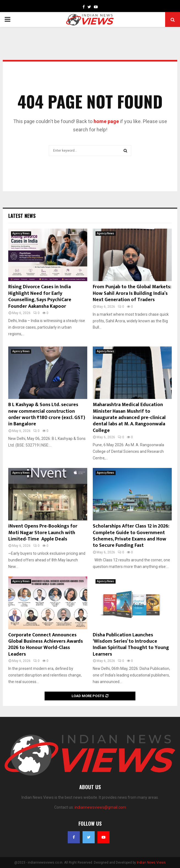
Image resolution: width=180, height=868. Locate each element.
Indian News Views (151, 863)
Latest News (22, 216)
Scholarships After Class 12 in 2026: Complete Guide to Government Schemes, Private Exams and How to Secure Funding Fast (131, 536)
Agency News (21, 233)
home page (106, 121)
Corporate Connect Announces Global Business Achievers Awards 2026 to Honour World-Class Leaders (46, 645)
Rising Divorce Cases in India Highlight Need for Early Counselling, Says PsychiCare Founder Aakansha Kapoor (40, 296)
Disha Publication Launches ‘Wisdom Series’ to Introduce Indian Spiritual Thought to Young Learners (131, 645)
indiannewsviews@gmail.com (100, 807)
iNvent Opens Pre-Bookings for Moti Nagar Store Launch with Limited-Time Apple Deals (43, 533)
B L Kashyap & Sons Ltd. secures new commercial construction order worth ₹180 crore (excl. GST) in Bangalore (47, 414)
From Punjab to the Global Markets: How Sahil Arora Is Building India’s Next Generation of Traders (132, 293)
